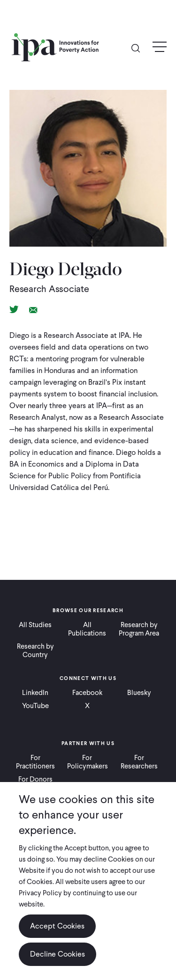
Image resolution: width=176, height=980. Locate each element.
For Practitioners (35, 762)
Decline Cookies (57, 954)
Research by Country (35, 651)
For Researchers (139, 762)
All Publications (87, 629)
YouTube (35, 706)
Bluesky (139, 693)
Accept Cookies (57, 926)
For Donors (35, 779)
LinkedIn (35, 693)
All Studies (35, 625)
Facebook (87, 693)
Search (139, 48)
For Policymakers (88, 762)
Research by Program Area (139, 629)
